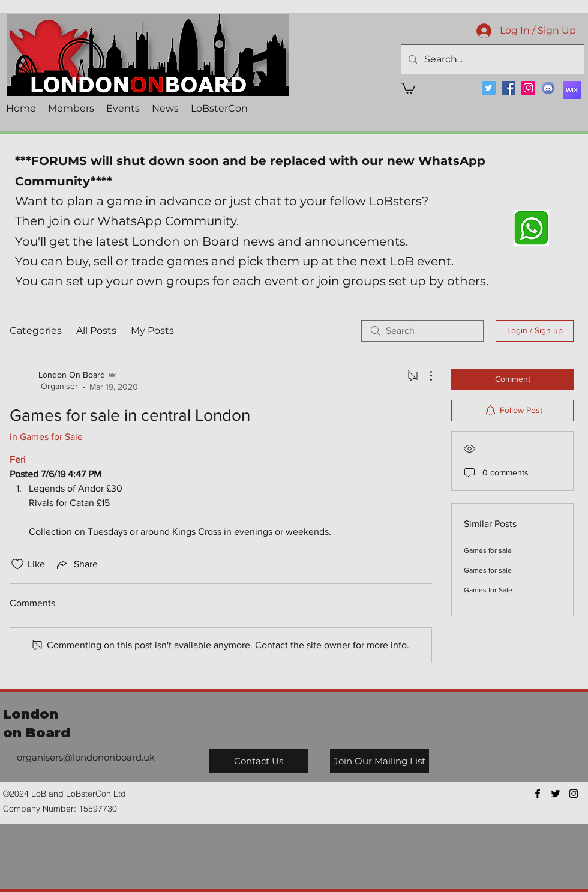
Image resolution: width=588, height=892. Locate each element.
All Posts (96, 330)
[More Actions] (425, 376)
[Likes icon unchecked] (17, 564)
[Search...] (491, 59)
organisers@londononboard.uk (86, 757)
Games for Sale (488, 590)
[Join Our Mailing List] (379, 761)
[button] (408, 88)
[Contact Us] (258, 761)
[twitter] (556, 794)
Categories (36, 330)
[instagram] (574, 794)
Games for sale (488, 550)
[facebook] (538, 794)
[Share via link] (76, 564)
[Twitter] (489, 88)
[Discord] (548, 88)
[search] (422, 331)
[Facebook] (508, 88)
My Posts (152, 330)
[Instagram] (528, 88)
